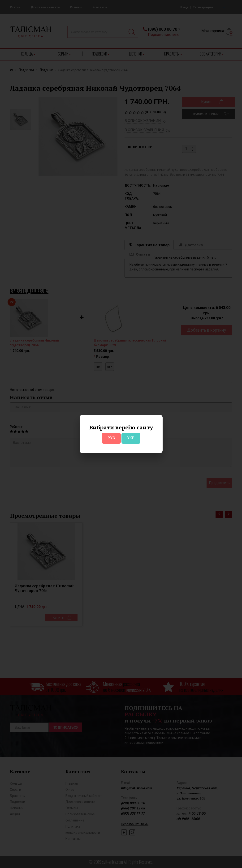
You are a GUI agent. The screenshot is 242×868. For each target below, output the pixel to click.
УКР (131, 438)
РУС (111, 438)
